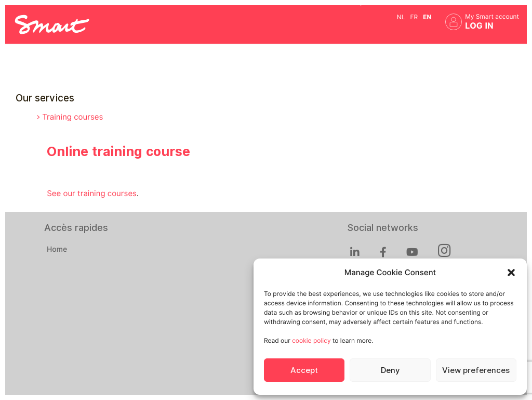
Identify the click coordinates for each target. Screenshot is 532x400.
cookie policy (311, 340)
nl (401, 17)
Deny (390, 370)
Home (57, 250)
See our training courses (92, 193)
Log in (479, 26)
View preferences (476, 370)
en (427, 17)
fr (414, 17)
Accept (304, 370)
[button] (511, 273)
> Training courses (70, 117)
